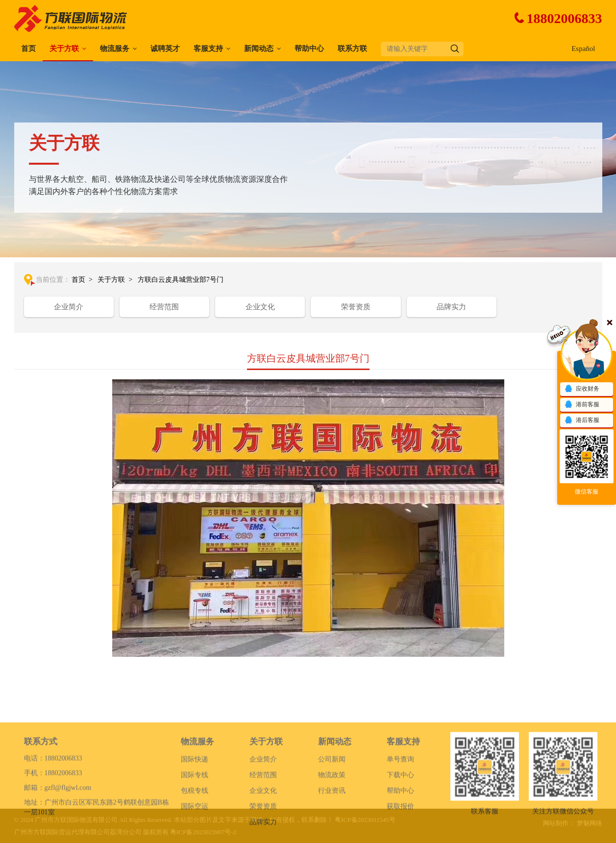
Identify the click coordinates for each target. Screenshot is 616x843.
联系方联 (352, 49)
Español (583, 49)
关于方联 (64, 49)
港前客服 (582, 405)
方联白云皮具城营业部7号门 (181, 280)
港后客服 (582, 421)
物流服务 (115, 49)
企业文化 (260, 307)
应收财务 (582, 389)
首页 (28, 49)
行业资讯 (332, 814)
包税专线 (195, 814)
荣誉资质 (356, 307)
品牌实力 (451, 307)
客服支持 (208, 49)
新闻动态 (259, 49)
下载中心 (400, 799)
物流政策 (332, 799)
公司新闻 (332, 783)
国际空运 (195, 830)
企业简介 (69, 307)
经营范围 (164, 307)
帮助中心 (309, 49)
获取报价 (400, 830)
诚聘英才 (165, 49)
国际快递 (195, 783)
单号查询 (400, 783)
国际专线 (195, 799)
